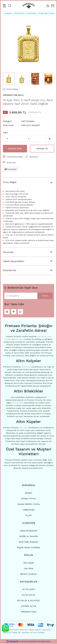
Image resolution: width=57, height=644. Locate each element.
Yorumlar (8, 252)
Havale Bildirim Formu (29, 504)
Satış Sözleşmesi (29, 531)
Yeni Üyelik (28, 563)
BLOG (28, 516)
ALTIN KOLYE (28, 595)
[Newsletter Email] (28, 296)
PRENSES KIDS (29, 612)
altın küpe (19, 340)
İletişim (29, 493)
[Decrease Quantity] (7, 139)
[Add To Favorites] (13, 157)
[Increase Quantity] (50, 139)
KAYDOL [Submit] (45, 296)
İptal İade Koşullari (28, 542)
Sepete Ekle (15, 149)
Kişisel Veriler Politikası (29, 548)
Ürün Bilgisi (10, 182)
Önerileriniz (10, 270)
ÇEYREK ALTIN (28, 606)
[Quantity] (28, 139)
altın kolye (42, 337)
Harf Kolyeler (28, 121)
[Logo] (29, 6)
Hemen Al (42, 149)
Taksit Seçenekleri (14, 261)
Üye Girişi (29, 569)
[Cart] (53, 6)
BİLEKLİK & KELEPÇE (28, 601)
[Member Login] (48, 6)
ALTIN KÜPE (29, 590)
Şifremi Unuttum (28, 574)
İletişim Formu (29, 499)
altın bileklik (18, 403)
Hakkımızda (29, 510)
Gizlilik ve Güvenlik (29, 536)
